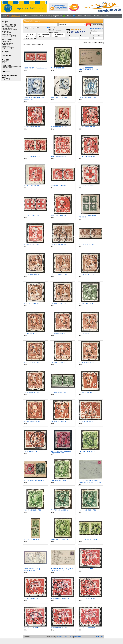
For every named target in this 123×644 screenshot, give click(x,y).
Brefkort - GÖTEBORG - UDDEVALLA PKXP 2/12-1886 (88, 69)
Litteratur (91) (7, 56)
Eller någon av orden (55, 30)
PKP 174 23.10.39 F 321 (31, 363)
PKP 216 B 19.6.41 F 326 (32, 274)
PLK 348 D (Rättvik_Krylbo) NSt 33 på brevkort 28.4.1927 (62, 570)
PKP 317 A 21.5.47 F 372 (59, 127)
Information (88, 16)
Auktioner (34, 16)
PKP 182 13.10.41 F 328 (86, 245)
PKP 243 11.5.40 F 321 (59, 333)
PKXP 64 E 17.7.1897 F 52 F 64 (34, 481)
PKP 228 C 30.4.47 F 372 (87, 127)
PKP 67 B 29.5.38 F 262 (86, 422)
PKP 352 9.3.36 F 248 (31, 598)
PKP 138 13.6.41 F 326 (86, 274)
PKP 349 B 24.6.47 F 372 (32, 127)
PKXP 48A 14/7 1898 (58, 68)
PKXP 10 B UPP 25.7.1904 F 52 (89, 539)
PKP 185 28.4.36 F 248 (31, 628)
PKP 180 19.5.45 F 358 (31, 215)
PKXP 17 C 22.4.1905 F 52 (60, 539)
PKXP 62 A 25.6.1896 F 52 (60, 481)
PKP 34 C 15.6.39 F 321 (59, 363)
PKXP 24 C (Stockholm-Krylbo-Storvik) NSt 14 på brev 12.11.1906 (90, 481)
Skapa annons (59, 16)
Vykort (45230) (7, 40)
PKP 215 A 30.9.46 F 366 (32, 156)
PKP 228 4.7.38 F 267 (86, 392)
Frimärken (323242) (9, 25)
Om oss (71, 16)
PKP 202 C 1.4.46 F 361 (59, 186)
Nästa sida (77, 637)
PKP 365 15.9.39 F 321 (31, 333)
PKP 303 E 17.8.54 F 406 (59, 97)
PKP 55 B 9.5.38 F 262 (31, 451)
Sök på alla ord (54, 28)
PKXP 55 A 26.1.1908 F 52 (32, 510)
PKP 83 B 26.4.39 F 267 (59, 422)
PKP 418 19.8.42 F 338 (31, 245)
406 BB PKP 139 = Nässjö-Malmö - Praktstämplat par (35, 570)
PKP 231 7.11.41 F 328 (59, 245)
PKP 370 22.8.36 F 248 (86, 569)
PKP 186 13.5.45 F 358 (86, 186)
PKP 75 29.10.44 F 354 (59, 215)
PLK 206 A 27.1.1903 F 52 (87, 451)
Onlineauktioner (45, 16)
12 (70, 637)
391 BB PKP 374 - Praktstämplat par (35, 68)
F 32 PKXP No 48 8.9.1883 (87, 97)
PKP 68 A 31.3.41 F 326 (31, 304)
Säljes (27, 28)
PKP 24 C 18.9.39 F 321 (31, 392)
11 (69, 637)
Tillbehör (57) (6, 71)
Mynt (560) (5, 60)
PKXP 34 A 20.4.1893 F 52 (60, 510)
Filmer (80, 16)
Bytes (40, 28)
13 (72, 637)
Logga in (106, 16)
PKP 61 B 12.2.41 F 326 (59, 304)
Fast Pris (26, 16)
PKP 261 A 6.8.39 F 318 (59, 392)
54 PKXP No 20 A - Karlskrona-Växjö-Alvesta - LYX (61, 452)
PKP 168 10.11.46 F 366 (59, 156)
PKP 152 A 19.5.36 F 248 (59, 628)
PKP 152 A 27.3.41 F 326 (59, 274)
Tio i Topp (97, 16)
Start (6, 16)
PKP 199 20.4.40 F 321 (86, 333)
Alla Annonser (16, 16)
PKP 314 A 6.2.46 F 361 (31, 186)
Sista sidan (100, 637)
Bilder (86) (5, 52)
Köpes (33, 28)
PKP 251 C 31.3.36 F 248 (87, 598)
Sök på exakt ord (54, 32)
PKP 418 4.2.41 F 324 (86, 304)
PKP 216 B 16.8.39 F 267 (32, 422)
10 (67, 637)
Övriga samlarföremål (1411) (10, 76)
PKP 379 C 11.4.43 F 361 (87, 156)
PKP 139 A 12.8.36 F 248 (87, 628)
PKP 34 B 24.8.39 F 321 (86, 363)
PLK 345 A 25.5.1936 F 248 (60, 598)
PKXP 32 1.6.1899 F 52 (31, 539)
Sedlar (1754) (6, 66)
